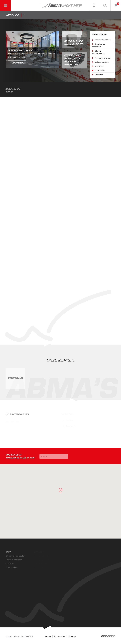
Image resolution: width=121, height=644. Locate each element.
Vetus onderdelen (101, 62)
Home (48, 636)
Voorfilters (98, 66)
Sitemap (72, 636)
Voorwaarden (59, 636)
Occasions (98, 74)
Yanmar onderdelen (101, 40)
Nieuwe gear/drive (101, 58)
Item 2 (56, 34)
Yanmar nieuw (17, 63)
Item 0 (45, 34)
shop (12, 15)
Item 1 (51, 34)
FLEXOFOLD (98, 70)
